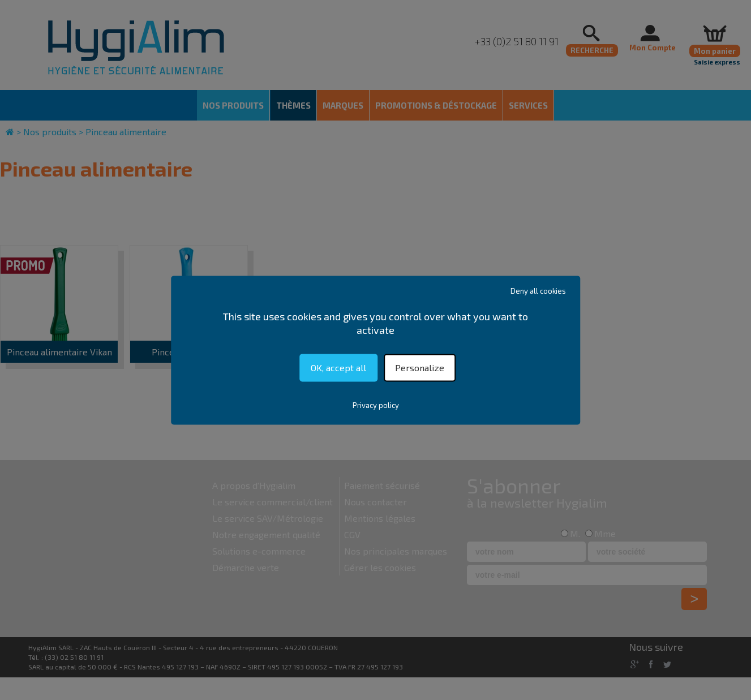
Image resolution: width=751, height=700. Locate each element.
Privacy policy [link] (376, 405)
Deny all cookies (538, 291)
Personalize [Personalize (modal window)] (420, 368)
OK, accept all (338, 368)
